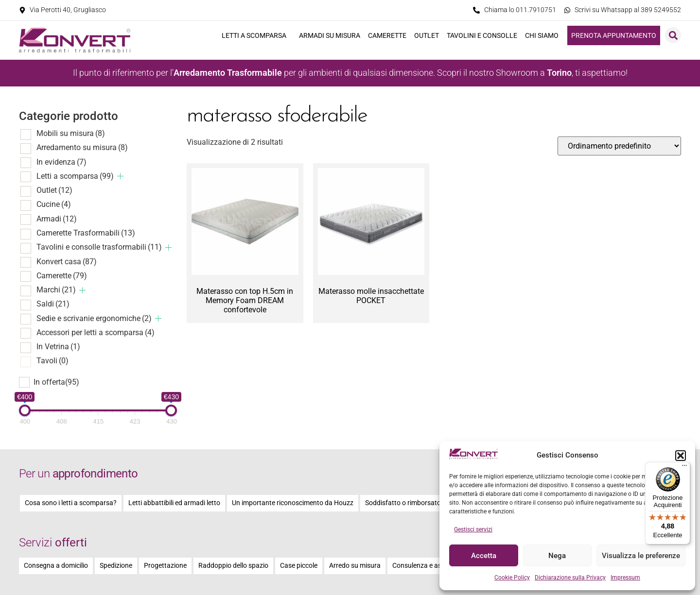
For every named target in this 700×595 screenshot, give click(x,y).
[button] (681, 456)
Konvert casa (67, 262)
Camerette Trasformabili (86, 233)
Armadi (57, 219)
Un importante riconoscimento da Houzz (293, 503)
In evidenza (61, 162)
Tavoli (52, 361)
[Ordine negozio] (619, 146)
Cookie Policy (512, 578)
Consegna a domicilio (56, 566)
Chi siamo (544, 35)
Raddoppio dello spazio (233, 566)
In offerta (56, 382)
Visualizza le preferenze (641, 556)
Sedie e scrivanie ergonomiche (94, 318)
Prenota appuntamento (614, 35)
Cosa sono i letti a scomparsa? (71, 503)
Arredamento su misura (82, 147)
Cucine (54, 204)
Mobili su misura (71, 133)
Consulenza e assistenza (429, 566)
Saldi (53, 304)
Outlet (427, 35)
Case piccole (299, 566)
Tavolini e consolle (482, 35)
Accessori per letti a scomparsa (96, 332)
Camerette (387, 35)
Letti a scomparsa (256, 35)
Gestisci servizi (473, 529)
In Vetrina (58, 347)
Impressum (625, 578)
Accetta (484, 556)
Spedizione (116, 566)
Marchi (56, 290)
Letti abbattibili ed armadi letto (174, 503)
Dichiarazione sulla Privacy (570, 578)
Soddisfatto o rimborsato (403, 503)
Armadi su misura (330, 35)
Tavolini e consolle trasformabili (99, 247)
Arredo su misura (355, 566)
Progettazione (165, 566)
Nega (557, 556)
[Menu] (684, 468)
